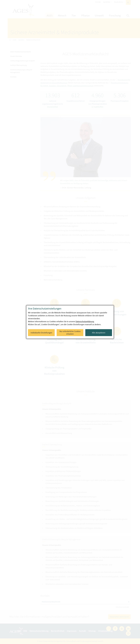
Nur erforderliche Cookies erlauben (70, 333)
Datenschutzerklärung (85, 321)
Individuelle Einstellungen (41, 333)
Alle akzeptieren (99, 333)
